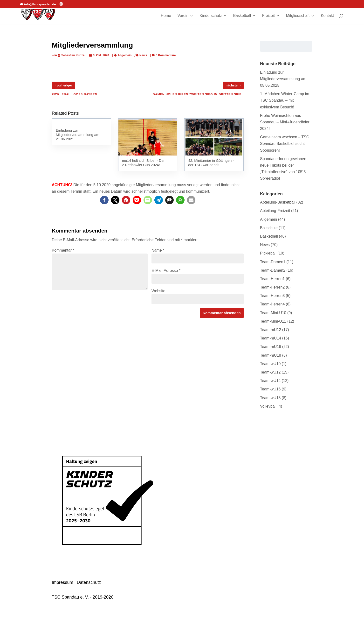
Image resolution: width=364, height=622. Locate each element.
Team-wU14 (270, 381)
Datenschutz (89, 582)
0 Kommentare (166, 55)
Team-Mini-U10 (273, 313)
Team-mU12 (271, 330)
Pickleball (268, 253)
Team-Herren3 (272, 296)
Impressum (63, 582)
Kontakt (327, 16)
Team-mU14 (271, 338)
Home (166, 16)
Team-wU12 (270, 372)
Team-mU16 (271, 347)
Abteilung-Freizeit (275, 211)
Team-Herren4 (272, 304)
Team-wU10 (270, 364)
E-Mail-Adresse (166, 271)
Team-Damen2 (273, 270)
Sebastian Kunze (73, 55)
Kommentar (63, 250)
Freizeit (268, 16)
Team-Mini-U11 (273, 321)
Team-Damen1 (273, 262)
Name (158, 250)
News (143, 55)
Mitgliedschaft (298, 16)
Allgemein (125, 55)
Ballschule (269, 228)
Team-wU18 (270, 398)
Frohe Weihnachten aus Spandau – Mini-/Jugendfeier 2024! (285, 122)
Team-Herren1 (272, 279)
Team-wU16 (270, 389)
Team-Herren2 (272, 287)
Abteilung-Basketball (278, 202)
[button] (104, 200)
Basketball (242, 16)
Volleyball (268, 406)
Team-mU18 (271, 355)
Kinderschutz (211, 16)
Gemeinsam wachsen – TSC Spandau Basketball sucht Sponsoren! (285, 144)
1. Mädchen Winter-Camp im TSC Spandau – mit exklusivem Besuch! (285, 100)
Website (158, 291)
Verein (183, 16)
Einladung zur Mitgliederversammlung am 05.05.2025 (283, 79)
